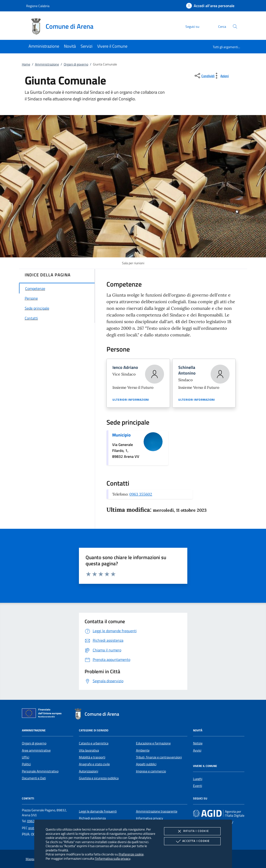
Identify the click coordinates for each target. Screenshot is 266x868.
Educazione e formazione (153, 743)
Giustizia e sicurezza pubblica (99, 778)
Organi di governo (76, 64)
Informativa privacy (150, 818)
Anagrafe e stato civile (94, 764)
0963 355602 (141, 494)
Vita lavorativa (89, 750)
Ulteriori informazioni (131, 400)
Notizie (198, 743)
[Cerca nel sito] (235, 26)
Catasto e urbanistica (94, 743)
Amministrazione (47, 64)
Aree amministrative (36, 750)
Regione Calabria (38, 6)
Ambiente (143, 750)
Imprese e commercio (151, 771)
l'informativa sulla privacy (113, 858)
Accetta (192, 841)
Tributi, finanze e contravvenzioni (159, 757)
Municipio (121, 435)
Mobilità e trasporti (92, 757)
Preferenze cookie (131, 854)
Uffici (26, 757)
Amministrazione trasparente (157, 811)
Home (26, 64)
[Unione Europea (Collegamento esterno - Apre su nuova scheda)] (43, 714)
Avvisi (197, 750)
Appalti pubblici (146, 764)
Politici (26, 764)
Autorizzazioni (89, 771)
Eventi (198, 786)
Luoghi (198, 779)
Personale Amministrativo (40, 771)
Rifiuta (192, 831)
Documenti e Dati (34, 778)
